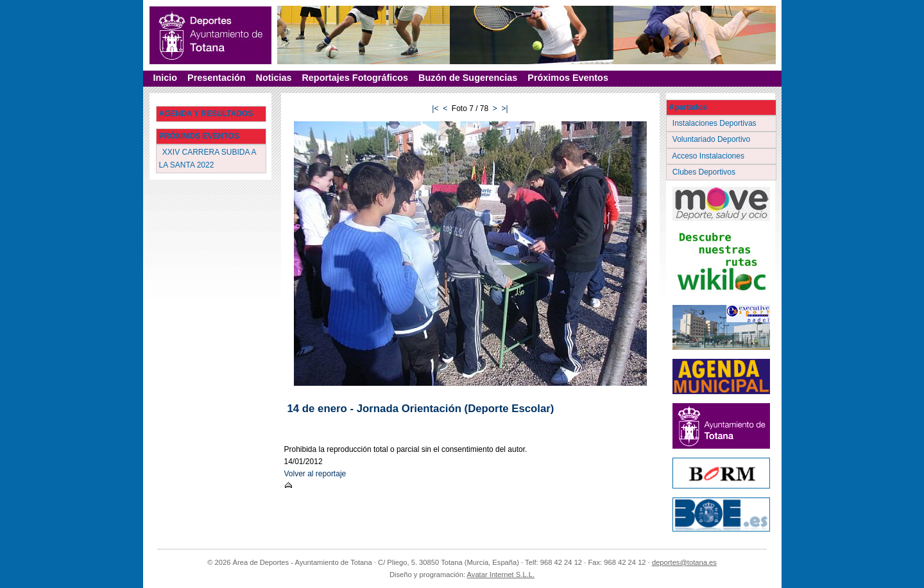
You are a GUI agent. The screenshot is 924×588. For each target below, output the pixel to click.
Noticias (273, 78)
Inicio (166, 78)
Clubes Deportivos (705, 172)
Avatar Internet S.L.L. (501, 575)
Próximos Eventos (568, 78)
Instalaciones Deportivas (716, 123)
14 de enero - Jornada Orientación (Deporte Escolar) (421, 409)
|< (435, 108)
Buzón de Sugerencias (468, 78)
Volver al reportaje (315, 474)
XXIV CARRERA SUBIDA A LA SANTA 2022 (208, 158)
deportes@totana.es (684, 562)
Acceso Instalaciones (710, 156)
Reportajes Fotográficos (355, 78)
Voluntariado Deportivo (713, 139)
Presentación (216, 78)
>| (505, 108)
